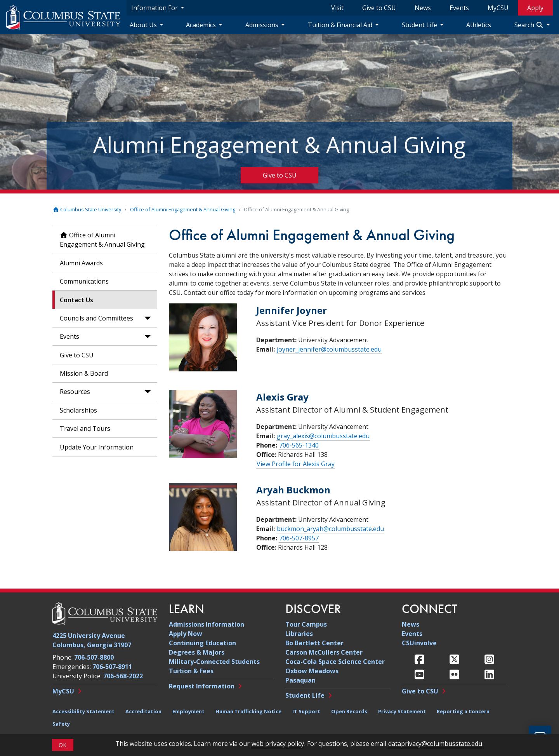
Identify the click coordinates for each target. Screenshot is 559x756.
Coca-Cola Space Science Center (335, 662)
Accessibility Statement (83, 711)
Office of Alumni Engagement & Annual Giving (183, 209)
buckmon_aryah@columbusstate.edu (330, 529)
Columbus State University (87, 209)
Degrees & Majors (197, 652)
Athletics (479, 25)
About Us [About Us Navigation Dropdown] (144, 25)
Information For (155, 8)
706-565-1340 (299, 445)
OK (62, 745)
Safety (61, 724)
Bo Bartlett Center (314, 643)
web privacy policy (278, 744)
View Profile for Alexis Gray (296, 464)
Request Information (202, 686)
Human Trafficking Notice (248, 711)
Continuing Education (202, 643)
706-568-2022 (123, 676)
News (423, 8)
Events (459, 8)
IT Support (306, 711)
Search (530, 25)
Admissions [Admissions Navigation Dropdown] (263, 25)
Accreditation (143, 711)
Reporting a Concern (463, 711)
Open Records (349, 711)
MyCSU (498, 8)
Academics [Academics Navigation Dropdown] (202, 25)
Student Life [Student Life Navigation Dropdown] (420, 25)
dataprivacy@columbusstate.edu (435, 744)
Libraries (299, 634)
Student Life (305, 695)
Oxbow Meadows (312, 671)
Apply (535, 8)
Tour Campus (306, 624)
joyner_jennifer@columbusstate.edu (329, 349)
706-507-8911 (112, 667)
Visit (337, 8)
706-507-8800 (94, 657)
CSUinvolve (419, 643)
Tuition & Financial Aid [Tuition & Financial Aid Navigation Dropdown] (341, 25)
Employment (188, 711)
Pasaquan (300, 680)
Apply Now (186, 634)
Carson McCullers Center (324, 652)
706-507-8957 (299, 538)
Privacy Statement (402, 711)
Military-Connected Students (214, 662)
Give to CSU (379, 8)
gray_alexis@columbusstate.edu (323, 436)
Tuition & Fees (191, 671)
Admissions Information (207, 624)
